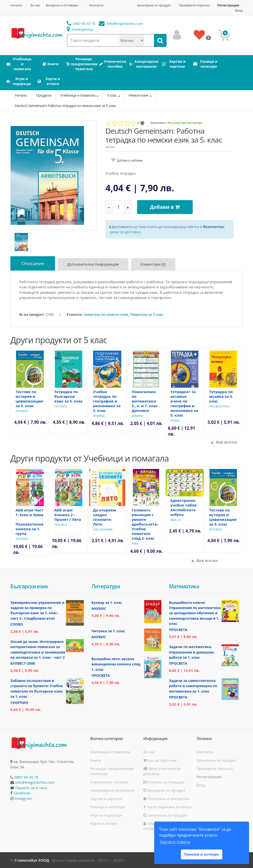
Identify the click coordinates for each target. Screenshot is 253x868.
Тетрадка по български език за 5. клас (69, 396)
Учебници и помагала (78, 95)
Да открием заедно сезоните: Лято (104, 517)
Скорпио (19, 703)
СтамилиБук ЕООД (32, 860)
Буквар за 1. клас (107, 603)
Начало (16, 5)
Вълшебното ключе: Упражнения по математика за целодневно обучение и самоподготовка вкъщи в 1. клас (195, 613)
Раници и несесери (108, 807)
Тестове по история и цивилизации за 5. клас (29, 399)
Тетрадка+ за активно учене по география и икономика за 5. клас (184, 403)
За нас (35, 5)
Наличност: (159, 123)
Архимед (99, 416)
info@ (121, 24)
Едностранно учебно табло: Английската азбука (184, 507)
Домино (137, 416)
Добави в (165, 207)
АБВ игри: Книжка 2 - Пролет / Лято (68, 515)
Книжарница (80, 29)
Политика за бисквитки (166, 799)
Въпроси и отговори (62, 5)
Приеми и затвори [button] (201, 854)
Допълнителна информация (93, 264)
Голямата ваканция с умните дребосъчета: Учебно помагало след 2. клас (145, 524)
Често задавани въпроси (167, 807)
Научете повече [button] (175, 842)
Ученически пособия (109, 782)
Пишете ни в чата (31, 788)
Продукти (43, 95)
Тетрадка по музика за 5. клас (221, 396)
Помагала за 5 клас (147, 314)
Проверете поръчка (194, 5)
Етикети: (75, 314)
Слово (17, 624)
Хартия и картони (106, 799)
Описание (33, 263)
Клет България (103, 529)
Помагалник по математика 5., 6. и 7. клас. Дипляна (145, 401)
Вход (239, 11)
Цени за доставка (125, 232)
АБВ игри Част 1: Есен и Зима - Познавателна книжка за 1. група (30, 522)
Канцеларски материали (112, 790)
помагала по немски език (106, 314)
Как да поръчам (160, 760)
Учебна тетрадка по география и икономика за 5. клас (107, 401)
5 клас (112, 95)
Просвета (22, 411)
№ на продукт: (32, 314)
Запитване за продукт (154, 5)
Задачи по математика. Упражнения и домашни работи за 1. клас (191, 652)
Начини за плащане (164, 782)
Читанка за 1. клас (108, 631)
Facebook (22, 793)
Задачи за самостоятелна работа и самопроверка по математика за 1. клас (193, 686)
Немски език (139, 95)
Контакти (96, 5)
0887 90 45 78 (81, 24)
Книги (96, 760)
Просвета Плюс (220, 406)
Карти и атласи (104, 823)
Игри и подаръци (106, 815)
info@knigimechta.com (35, 782)
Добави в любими (130, 160)
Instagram (23, 798)
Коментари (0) (153, 264)
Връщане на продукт (164, 790)
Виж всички (223, 442)
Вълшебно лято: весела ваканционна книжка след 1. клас (116, 664)
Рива (135, 544)
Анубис (110, 147)
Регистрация (228, 5)
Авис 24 (176, 520)
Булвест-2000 (23, 663)
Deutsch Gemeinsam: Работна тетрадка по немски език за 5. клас (65, 106)
